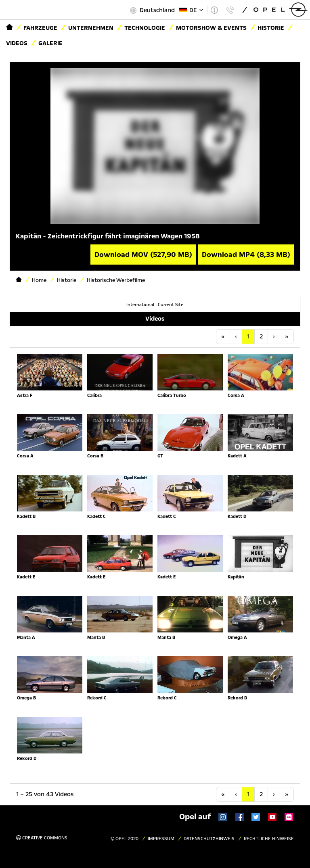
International (140, 305)
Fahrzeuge (40, 28)
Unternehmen (91, 28)
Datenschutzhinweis (209, 839)
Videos (17, 43)
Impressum (161, 839)
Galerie (50, 43)
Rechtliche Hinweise (269, 839)
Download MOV (143, 255)
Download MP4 (246, 255)
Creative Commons (42, 838)
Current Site (171, 305)
